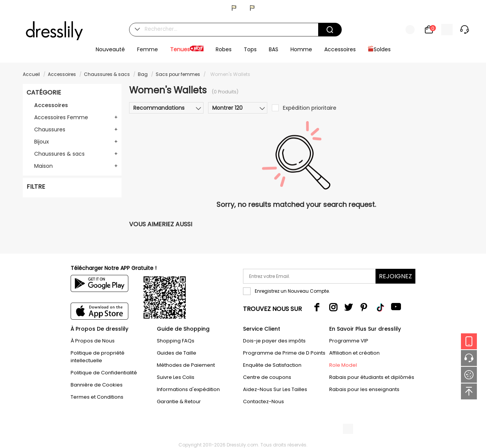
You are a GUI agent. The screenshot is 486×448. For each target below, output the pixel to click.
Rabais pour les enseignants (364, 389)
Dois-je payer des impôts (274, 341)
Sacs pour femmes (178, 74)
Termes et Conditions (97, 397)
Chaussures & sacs (107, 74)
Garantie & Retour (179, 401)
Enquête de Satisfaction (272, 365)
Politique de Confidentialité (104, 373)
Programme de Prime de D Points (284, 353)
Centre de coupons (267, 377)
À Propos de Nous (93, 341)
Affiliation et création (354, 353)
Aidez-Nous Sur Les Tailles (275, 389)
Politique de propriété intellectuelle (98, 357)
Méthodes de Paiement (186, 365)
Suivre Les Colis (176, 377)
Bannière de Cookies (97, 385)
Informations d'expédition (188, 389)
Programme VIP (349, 341)
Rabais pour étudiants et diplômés (372, 377)
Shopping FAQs (176, 341)
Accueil (31, 74)
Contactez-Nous (264, 401)
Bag (143, 74)
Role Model (343, 365)
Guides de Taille (177, 353)
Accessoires (62, 74)
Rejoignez (395, 276)
